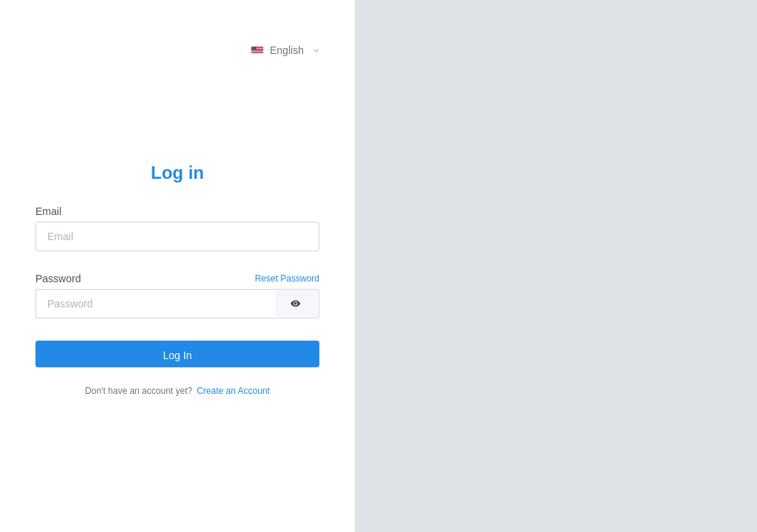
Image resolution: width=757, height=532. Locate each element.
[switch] (297, 304)
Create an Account (233, 391)
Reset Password (287, 279)
